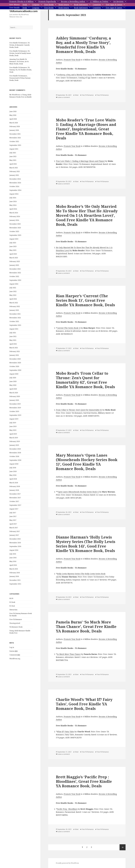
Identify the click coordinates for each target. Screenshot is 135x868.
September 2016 (15, 546)
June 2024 (13, 201)
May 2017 (13, 520)
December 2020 (15, 359)
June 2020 (13, 381)
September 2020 (15, 370)
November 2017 (15, 498)
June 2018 (13, 471)
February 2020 (15, 396)
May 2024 (13, 205)
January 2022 (14, 310)
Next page (123, 847)
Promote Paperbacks (47, 1)
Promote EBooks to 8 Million (21, 1)
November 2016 (15, 543)
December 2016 (15, 539)
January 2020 (14, 400)
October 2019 (14, 411)
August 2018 (14, 464)
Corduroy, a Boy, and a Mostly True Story (74, 75)
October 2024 (14, 186)
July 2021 (13, 333)
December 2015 (15, 580)
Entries (14, 651)
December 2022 (15, 269)
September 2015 (15, 584)
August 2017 (14, 509)
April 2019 (13, 434)
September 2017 (15, 505)
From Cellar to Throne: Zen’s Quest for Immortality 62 (79, 410)
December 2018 (15, 449)
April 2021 (13, 344)
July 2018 (13, 468)
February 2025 (15, 171)
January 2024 (14, 220)
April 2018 (13, 479)
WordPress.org (15, 659)
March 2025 (14, 168)
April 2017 (13, 524)
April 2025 (13, 164)
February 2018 (15, 486)
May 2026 (13, 115)
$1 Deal (12, 606)
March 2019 (14, 438)
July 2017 (13, 513)
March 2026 (14, 123)
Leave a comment (64, 97)
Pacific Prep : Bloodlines (67, 809)
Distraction (13, 610)
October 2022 (14, 276)
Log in (12, 647)
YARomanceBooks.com (24, 11)
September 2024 (15, 190)
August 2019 (14, 419)
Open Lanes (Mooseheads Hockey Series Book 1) (78, 492)
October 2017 (14, 501)
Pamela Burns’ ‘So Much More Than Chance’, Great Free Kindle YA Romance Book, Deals (86, 626)
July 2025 (13, 153)
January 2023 (14, 265)
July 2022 (13, 288)
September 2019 (15, 415)
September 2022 (15, 280)
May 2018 (13, 475)
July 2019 (13, 423)
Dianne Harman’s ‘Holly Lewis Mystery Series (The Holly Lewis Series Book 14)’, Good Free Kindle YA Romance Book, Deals (86, 544)
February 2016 (15, 573)
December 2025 (15, 134)
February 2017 (15, 531)
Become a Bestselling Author (73, 1)
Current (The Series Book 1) (69, 328)
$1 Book (12, 602)
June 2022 (13, 291)
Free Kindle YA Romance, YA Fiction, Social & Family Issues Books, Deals (20, 53)
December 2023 (15, 224)
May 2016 (13, 561)
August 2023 (14, 239)
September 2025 (15, 145)
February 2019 (15, 441)
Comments (15, 655)
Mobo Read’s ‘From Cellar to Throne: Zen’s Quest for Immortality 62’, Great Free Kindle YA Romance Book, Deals (85, 380)
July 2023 (13, 243)
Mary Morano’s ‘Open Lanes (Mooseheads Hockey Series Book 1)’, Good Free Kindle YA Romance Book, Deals (87, 462)
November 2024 (15, 183)
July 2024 (13, 198)
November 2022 (15, 273)
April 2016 (13, 565)
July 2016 (13, 554)
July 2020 (13, 378)
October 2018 (14, 456)
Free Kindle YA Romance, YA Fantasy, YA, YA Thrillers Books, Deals (21, 70)
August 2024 (14, 194)
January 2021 (14, 355)
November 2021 (15, 318)
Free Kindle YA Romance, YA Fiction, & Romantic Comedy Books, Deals (20, 45)
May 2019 (13, 430)
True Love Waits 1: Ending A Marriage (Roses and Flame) (80, 161)
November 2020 (15, 363)
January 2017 (14, 535)
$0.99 (11, 598)
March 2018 (14, 483)
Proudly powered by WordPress (67, 863)
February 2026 (15, 126)
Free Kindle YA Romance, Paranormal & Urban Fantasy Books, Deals (20, 78)
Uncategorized (15, 623)
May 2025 (13, 160)
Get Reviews (118, 1)
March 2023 (14, 258)
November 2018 (15, 453)
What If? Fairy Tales (65, 732)
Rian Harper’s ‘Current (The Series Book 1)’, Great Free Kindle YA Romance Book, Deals (85, 300)
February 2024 (15, 216)
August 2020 (14, 374)
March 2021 (14, 348)
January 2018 (14, 490)
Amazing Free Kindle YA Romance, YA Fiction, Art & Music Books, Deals (19, 61)
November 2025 (15, 138)
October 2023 (14, 231)
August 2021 (14, 329)
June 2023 (13, 246)
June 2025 (13, 156)
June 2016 (13, 558)
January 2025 (14, 175)
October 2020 (14, 366)
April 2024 (13, 209)
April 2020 (13, 389)
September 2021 (15, 325)
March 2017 (14, 528)
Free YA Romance (16, 619)
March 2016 (14, 569)
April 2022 (13, 299)
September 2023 (15, 235)
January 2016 (14, 576)
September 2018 (15, 460)
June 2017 (13, 516)
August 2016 (14, 550)
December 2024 (15, 179)
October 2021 (14, 321)
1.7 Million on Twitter (99, 1)
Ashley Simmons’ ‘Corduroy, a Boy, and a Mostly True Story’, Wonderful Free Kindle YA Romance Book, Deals (83, 45)
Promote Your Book (72, 60)
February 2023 (15, 261)
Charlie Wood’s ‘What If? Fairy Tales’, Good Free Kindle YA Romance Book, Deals (84, 704)
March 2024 (14, 213)
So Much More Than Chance (69, 654)
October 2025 (14, 141)
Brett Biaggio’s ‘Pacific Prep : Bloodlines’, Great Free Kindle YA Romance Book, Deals (84, 781)
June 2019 (13, 426)
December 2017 (15, 494)
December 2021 (15, 314)
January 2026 (14, 130)
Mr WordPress (15, 95)
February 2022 (15, 306)
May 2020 (13, 385)
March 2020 (14, 393)
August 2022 (14, 284)
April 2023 (13, 254)
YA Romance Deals (16, 627)
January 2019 (14, 445)
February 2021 (15, 351)
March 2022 (14, 303)
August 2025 (14, 149)
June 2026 (13, 111)
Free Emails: (15, 8)
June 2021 (13, 336)
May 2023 (13, 250)
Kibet (77, 95)
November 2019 (15, 408)
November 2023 (15, 228)
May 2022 (13, 295)
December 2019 (15, 404)
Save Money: (15, 5)
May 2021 (13, 340)
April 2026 (13, 119)
